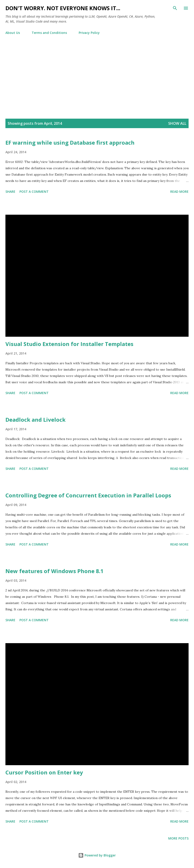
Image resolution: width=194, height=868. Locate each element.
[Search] (175, 8)
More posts (178, 838)
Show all (177, 123)
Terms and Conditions (49, 33)
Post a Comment (34, 192)
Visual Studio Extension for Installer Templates (69, 344)
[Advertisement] (97, 79)
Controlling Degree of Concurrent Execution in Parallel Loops (88, 495)
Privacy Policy (89, 33)
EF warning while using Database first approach (70, 142)
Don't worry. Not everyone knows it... (63, 8)
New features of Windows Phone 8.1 (54, 571)
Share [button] (10, 192)
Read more (179, 192)
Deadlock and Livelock (35, 420)
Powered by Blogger (97, 855)
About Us (13, 33)
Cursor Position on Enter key (44, 772)
